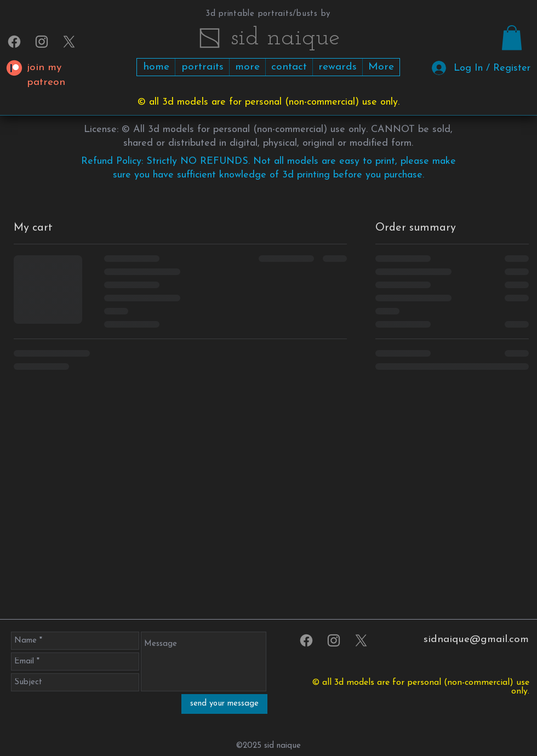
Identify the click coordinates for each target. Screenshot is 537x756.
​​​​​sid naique (285, 38)
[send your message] (224, 704)
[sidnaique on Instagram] (42, 42)
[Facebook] (14, 42)
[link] (512, 38)
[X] (69, 42)
